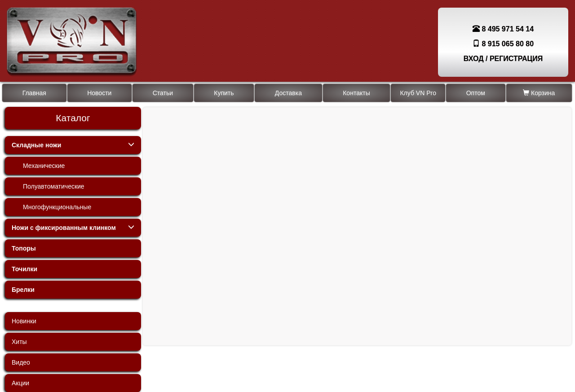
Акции (20, 383)
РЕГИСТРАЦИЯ (516, 59)
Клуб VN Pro (418, 93)
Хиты (19, 342)
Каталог (73, 118)
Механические (44, 166)
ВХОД (474, 59)
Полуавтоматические (54, 186)
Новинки (24, 321)
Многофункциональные (57, 207)
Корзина (539, 93)
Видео (21, 362)
